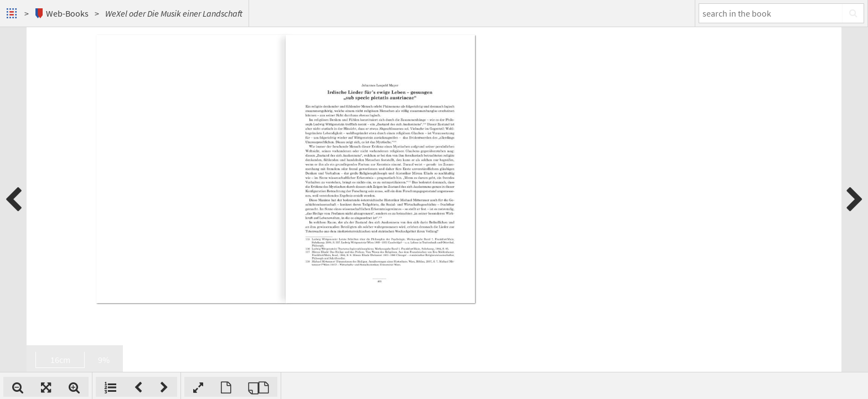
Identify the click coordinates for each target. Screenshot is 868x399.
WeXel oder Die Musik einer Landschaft (174, 13)
